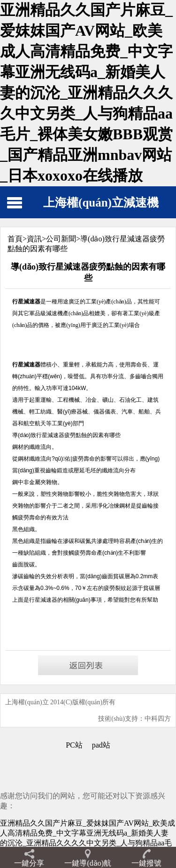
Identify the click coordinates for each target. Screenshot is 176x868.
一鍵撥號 (146, 863)
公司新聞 (61, 239)
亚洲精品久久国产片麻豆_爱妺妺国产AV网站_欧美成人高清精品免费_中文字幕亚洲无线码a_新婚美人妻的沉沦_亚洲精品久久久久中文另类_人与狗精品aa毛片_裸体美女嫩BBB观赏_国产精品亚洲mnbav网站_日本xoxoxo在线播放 (86, 93)
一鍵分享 (29, 863)
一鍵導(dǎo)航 (88, 863)
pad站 (101, 745)
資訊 (34, 239)
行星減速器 (43, 600)
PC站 (74, 745)
